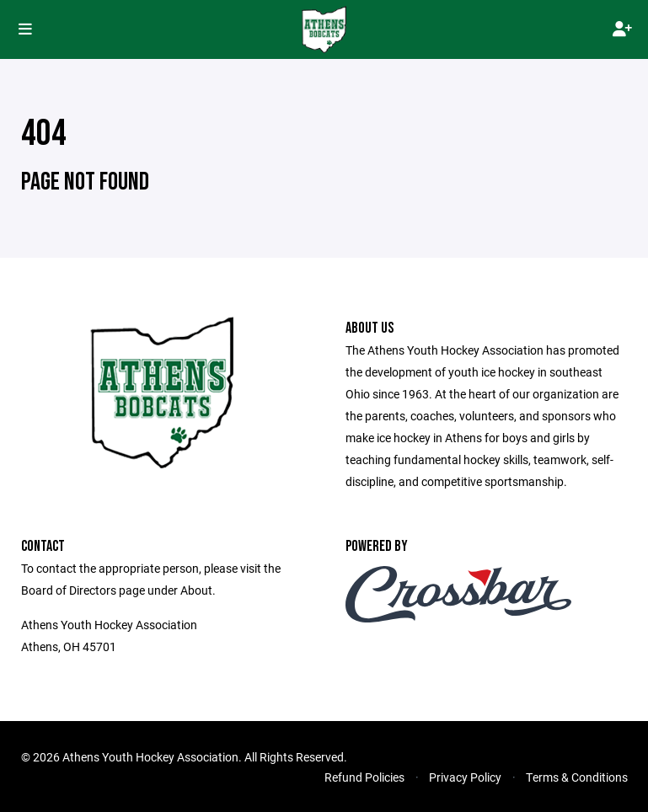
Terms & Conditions (577, 777)
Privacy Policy (465, 777)
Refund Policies (364, 777)
